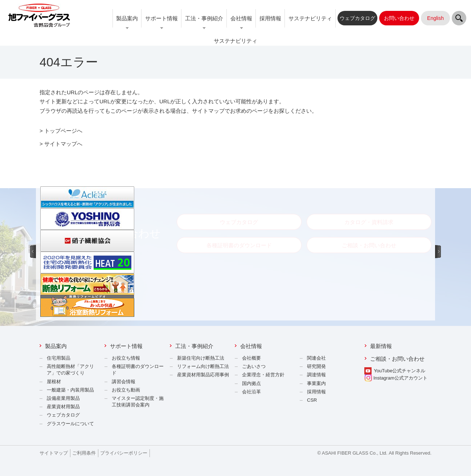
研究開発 (316, 366)
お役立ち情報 (126, 358)
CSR (312, 400)
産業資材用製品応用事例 (203, 375)
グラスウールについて (70, 424)
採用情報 (270, 18)
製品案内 (127, 18)
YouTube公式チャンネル (400, 371)
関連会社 (316, 358)
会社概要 (251, 358)
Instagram (396, 378)
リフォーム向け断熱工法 (203, 366)
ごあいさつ (254, 366)
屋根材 (54, 382)
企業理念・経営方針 (263, 375)
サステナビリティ (310, 18)
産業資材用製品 (63, 407)
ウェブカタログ (63, 415)
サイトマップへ (63, 144)
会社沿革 (251, 392)
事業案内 (316, 383)
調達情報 (316, 375)
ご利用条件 (84, 453)
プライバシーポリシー (124, 453)
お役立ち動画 (126, 390)
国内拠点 (251, 383)
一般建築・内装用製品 (70, 390)
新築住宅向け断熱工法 (201, 358)
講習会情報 (124, 382)
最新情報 (381, 346)
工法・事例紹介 (204, 18)
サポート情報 (161, 18)
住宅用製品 (59, 358)
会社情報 (241, 18)
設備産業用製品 (63, 398)
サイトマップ (54, 453)
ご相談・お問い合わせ (397, 359)
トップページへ (63, 131)
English (435, 18)
